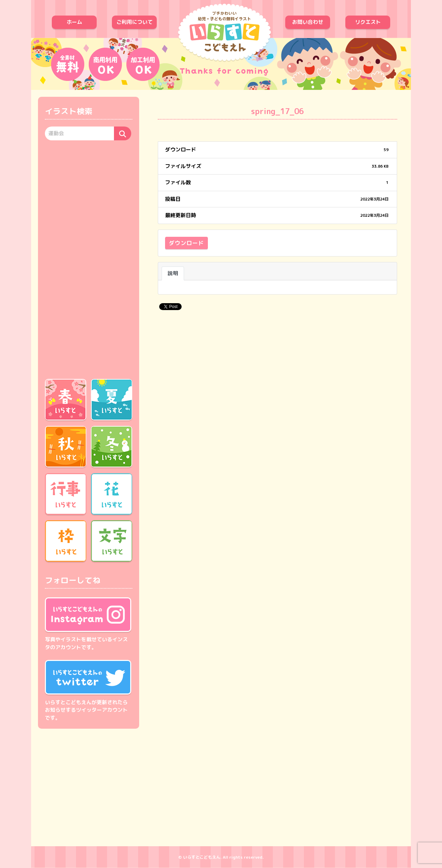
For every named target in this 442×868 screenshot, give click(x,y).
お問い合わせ (308, 22)
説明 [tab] (173, 273)
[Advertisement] (89, 259)
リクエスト (368, 22)
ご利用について (134, 22)
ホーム (74, 22)
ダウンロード (186, 243)
